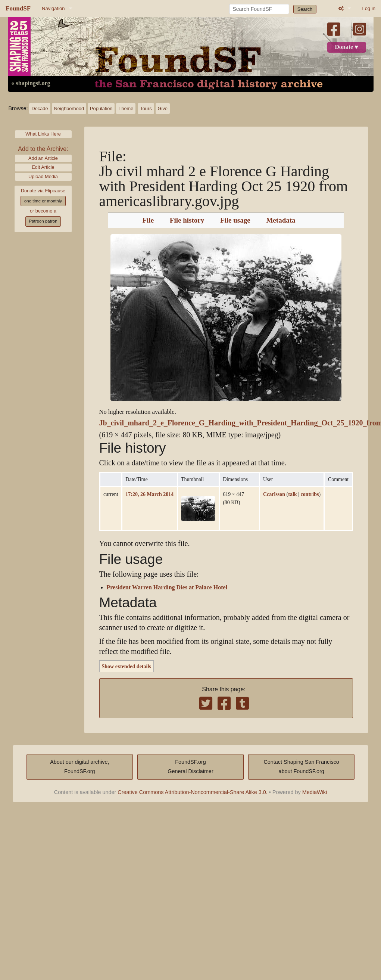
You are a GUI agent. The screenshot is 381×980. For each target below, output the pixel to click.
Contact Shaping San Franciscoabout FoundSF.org (301, 767)
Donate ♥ (346, 47)
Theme (126, 108)
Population (101, 108)
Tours (146, 108)
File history (187, 220)
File (148, 220)
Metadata (281, 220)
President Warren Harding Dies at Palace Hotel (167, 587)
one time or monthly (43, 201)
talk (292, 494)
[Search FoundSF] (259, 9)
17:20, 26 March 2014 (149, 494)
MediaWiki (315, 792)
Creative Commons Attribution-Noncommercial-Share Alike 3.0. (193, 792)
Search (305, 9)
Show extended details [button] (127, 666)
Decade (40, 108)
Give (163, 108)
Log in (369, 8)
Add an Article (43, 158)
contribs (310, 494)
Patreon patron (43, 221)
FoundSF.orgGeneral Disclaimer (190, 767)
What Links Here (43, 134)
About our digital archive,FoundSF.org (79, 767)
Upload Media (43, 176)
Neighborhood (69, 108)
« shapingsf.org (31, 83)
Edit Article (43, 167)
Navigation (53, 8)
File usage (235, 220)
